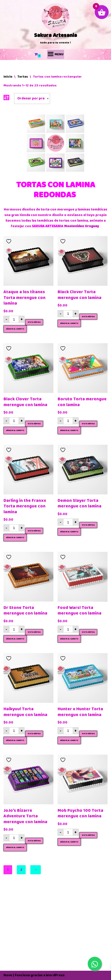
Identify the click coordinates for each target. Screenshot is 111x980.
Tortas (23, 77)
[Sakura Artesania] (55, 24)
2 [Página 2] (21, 870)
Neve (8, 975)
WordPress (55, 975)
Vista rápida (34, 322)
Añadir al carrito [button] (15, 329)
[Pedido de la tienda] (32, 99)
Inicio (8, 77)
